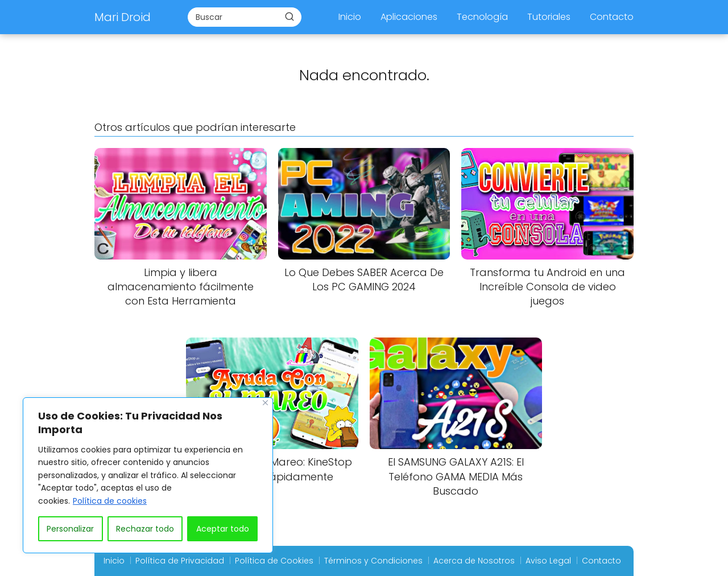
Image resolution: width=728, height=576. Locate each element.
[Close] (265, 403)
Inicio (350, 17)
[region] (148, 475)
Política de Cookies (274, 561)
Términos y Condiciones (373, 561)
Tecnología (482, 17)
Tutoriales (549, 17)
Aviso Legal (548, 561)
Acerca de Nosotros (474, 561)
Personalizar (70, 529)
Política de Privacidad (180, 561)
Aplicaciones (409, 17)
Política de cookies (110, 501)
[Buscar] (289, 17)
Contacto (612, 17)
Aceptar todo (223, 529)
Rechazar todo (145, 529)
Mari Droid (123, 17)
